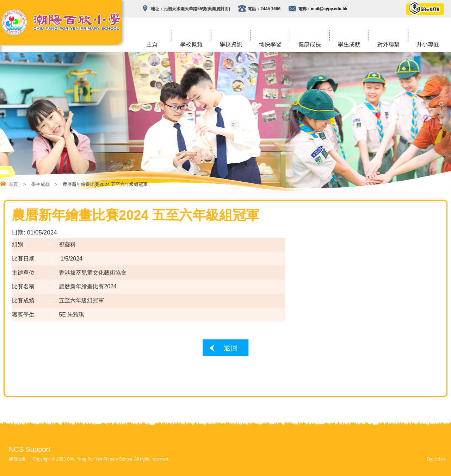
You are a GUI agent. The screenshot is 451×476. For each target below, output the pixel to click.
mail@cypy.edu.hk (329, 9)
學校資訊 (231, 45)
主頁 (152, 45)
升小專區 (428, 45)
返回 (231, 348)
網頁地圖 (17, 459)
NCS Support (30, 449)
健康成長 (310, 45)
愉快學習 (270, 45)
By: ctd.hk (436, 459)
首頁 (13, 184)
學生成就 (349, 45)
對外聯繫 (388, 45)
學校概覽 (191, 45)
